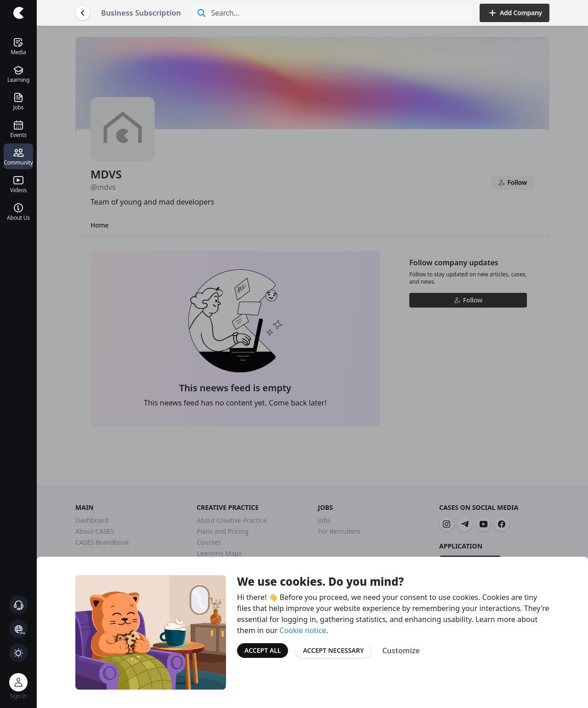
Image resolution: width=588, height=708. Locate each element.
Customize (401, 651)
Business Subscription (141, 13)
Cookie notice (303, 630)
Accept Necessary (333, 650)
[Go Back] (83, 13)
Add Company (514, 13)
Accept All (263, 650)
